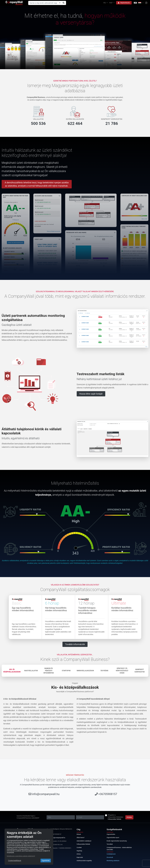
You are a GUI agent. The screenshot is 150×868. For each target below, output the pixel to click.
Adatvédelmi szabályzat (84, 841)
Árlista (79, 854)
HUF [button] (111, 3)
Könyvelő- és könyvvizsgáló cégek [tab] (122, 671)
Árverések (110, 857)
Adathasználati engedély (84, 861)
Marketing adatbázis (113, 861)
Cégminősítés (111, 834)
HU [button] (105, 3)
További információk (75, 644)
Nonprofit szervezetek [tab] (140, 671)
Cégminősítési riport (113, 838)
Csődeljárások (111, 854)
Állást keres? (80, 838)
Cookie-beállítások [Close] (15, 861)
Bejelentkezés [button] (124, 3)
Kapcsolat (80, 857)
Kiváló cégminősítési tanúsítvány (117, 841)
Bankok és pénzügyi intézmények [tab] (49, 671)
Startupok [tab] (66, 671)
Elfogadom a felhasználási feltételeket (115, 816)
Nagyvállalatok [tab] (31, 671)
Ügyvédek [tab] (104, 671)
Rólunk (79, 834)
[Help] (146, 3)
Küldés (129, 817)
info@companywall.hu (46, 794)
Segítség (79, 851)
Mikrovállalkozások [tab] (85, 671)
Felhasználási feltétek (114, 819)
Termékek (110, 844)
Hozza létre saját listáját (91, 394)
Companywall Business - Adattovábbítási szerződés (119, 849)
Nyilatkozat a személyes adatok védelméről (21, 856)
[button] (138, 3)
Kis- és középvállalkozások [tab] (12, 671)
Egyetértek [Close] (46, 861)
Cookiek (79, 847)
